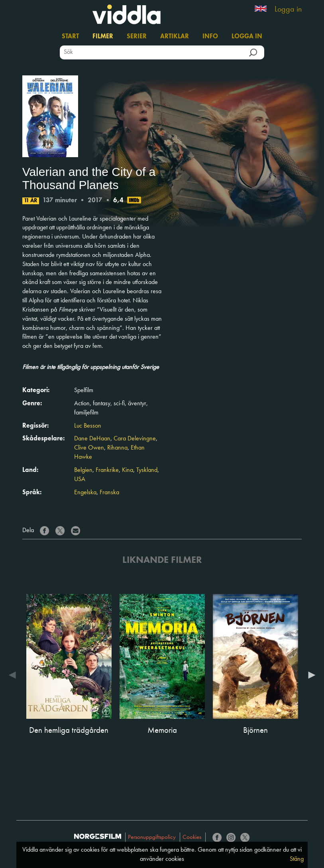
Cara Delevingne (135, 439)
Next (310, 675)
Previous (14, 675)
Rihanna (117, 448)
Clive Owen (89, 448)
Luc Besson (88, 426)
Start (70, 37)
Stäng (297, 859)
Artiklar (175, 37)
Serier (137, 37)
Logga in (288, 10)
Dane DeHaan (92, 439)
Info (210, 37)
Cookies (192, 837)
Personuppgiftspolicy (152, 837)
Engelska (85, 493)
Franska (109, 493)
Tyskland (147, 470)
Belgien (83, 470)
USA (80, 479)
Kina (128, 470)
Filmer (103, 37)
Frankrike (107, 470)
